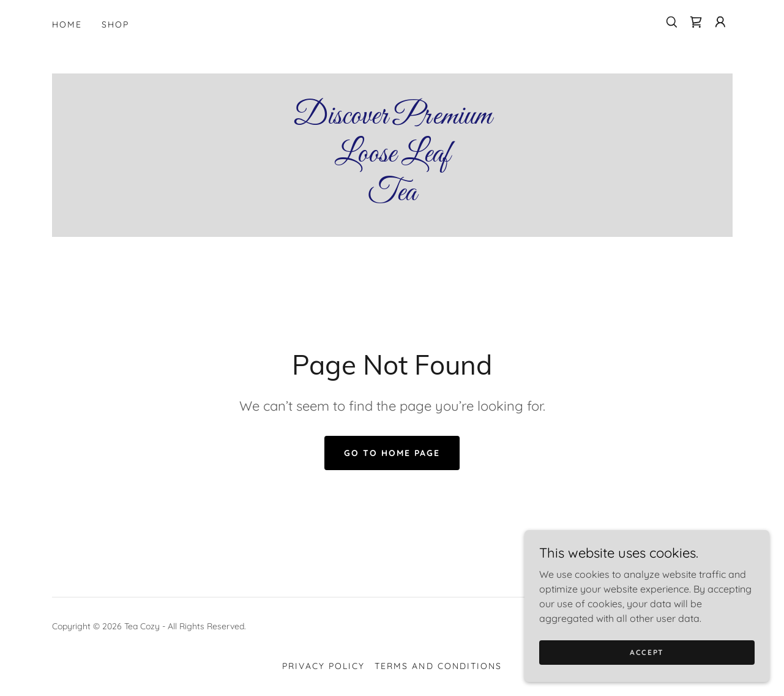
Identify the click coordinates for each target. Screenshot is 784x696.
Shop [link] (115, 24)
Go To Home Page (392, 453)
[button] (720, 22)
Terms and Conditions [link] (438, 666)
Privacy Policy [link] (323, 666)
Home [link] (67, 24)
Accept (647, 652)
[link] (696, 22)
